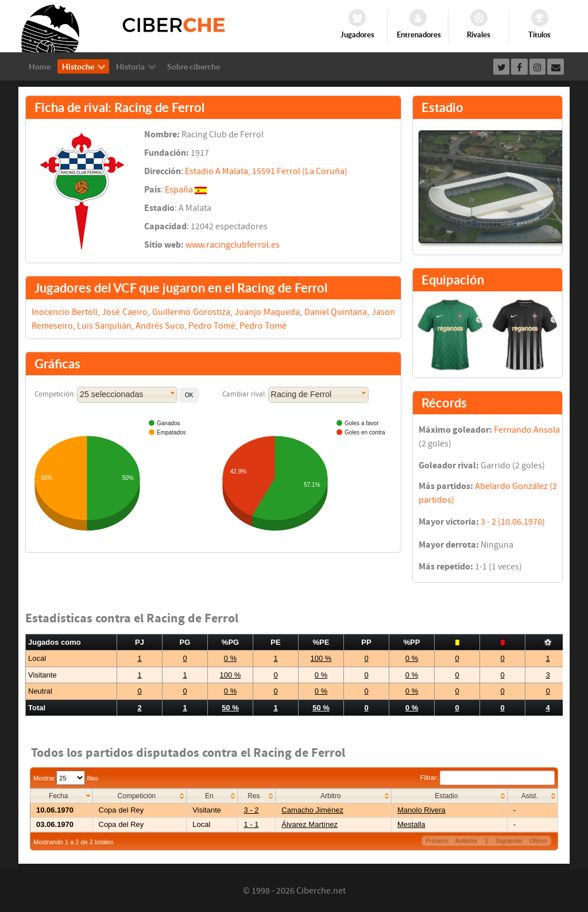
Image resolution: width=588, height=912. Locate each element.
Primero (437, 841)
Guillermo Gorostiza (191, 312)
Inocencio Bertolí (65, 312)
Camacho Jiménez (312, 810)
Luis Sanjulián (104, 326)
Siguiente (509, 841)
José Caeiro (125, 312)
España (179, 190)
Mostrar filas (66, 778)
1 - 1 (251, 824)
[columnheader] (62, 796)
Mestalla (411, 824)
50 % (230, 708)
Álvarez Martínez (310, 824)
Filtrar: (488, 778)
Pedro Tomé (212, 326)
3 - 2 (251, 810)
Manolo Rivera (421, 810)
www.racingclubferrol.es (233, 245)
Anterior (467, 841)
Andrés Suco (160, 326)
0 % (230, 658)
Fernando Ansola (527, 430)
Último (538, 841)
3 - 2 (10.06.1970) (513, 522)
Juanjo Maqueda (267, 312)
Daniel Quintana (336, 312)
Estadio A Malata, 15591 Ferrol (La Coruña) (266, 171)
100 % (321, 658)
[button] (189, 395)
